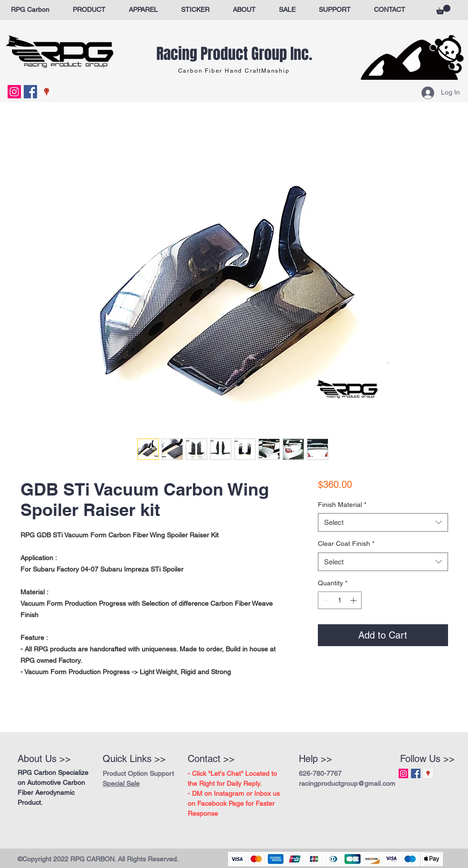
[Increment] (354, 600)
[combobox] (383, 522)
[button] (443, 10)
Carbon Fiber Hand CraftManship (234, 71)
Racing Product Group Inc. (234, 54)
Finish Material (342, 505)
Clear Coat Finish (346, 544)
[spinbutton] (340, 600)
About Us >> (44, 759)
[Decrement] (325, 600)
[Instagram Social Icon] (14, 92)
